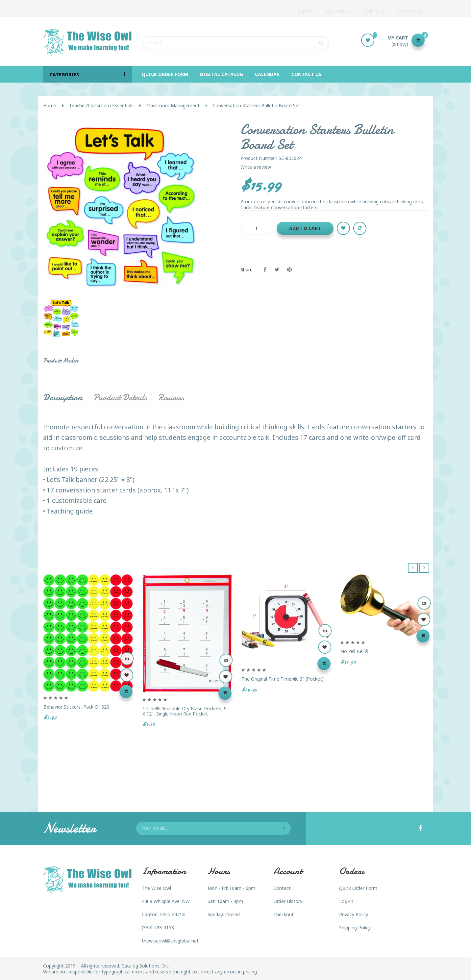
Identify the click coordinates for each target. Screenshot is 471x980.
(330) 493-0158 (158, 928)
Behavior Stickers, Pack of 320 (76, 707)
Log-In (346, 901)
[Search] (235, 40)
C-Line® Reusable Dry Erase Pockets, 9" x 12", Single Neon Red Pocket (186, 711)
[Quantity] (257, 228)
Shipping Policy (355, 928)
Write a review (256, 167)
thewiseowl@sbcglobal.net (170, 941)
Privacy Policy (354, 914)
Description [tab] (63, 397)
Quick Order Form (358, 888)
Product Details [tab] (120, 397)
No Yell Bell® (354, 651)
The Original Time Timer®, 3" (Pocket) (283, 679)
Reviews (171, 397)
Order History (288, 901)
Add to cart (305, 228)
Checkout (284, 914)
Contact (282, 888)
